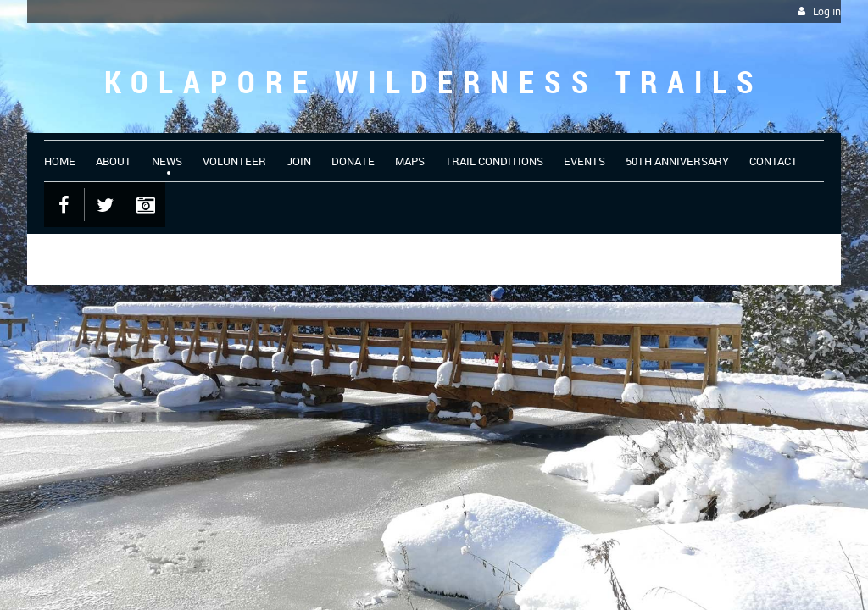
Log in (827, 11)
